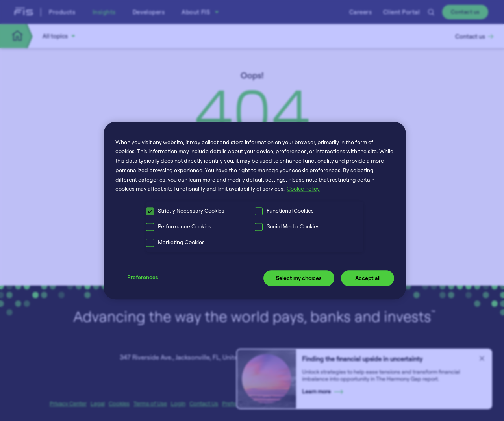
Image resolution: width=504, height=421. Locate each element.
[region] (255, 210)
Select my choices (299, 278)
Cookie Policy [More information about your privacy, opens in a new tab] (303, 189)
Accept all (368, 278)
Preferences (143, 277)
